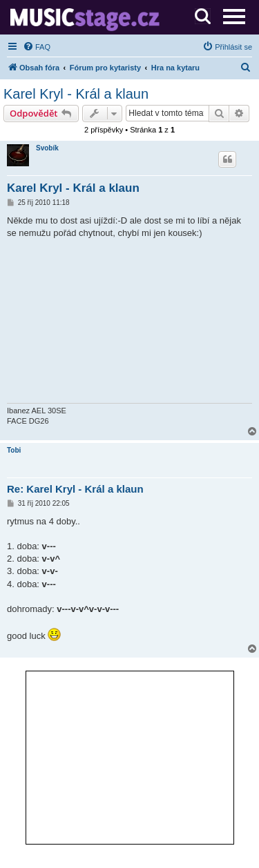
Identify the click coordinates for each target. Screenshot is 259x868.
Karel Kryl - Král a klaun (76, 94)
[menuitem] (37, 47)
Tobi (14, 450)
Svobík (47, 148)
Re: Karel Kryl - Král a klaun (75, 489)
